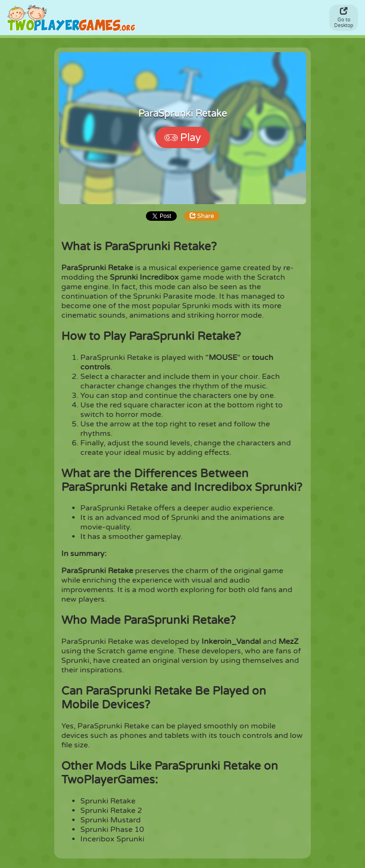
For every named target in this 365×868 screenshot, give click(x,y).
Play (183, 138)
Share (202, 216)
